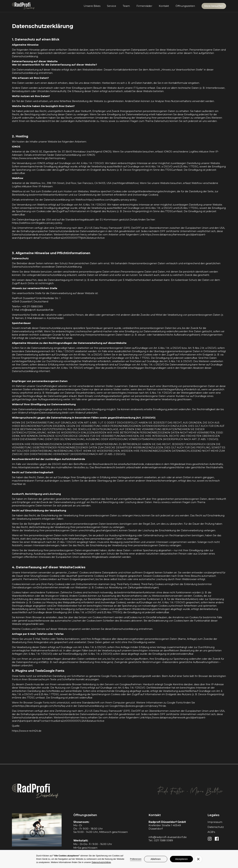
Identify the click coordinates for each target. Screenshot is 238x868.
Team (126, 6)
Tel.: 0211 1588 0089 (161, 840)
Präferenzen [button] (136, 859)
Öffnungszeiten (185, 6)
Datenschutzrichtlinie (101, 862)
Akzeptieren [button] (182, 859)
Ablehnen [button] (156, 859)
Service (112, 6)
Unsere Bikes (92, 6)
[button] (198, 859)
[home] (23, 6)
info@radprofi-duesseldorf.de (168, 837)
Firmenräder (144, 6)
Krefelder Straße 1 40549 (165, 825)
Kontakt (164, 6)
